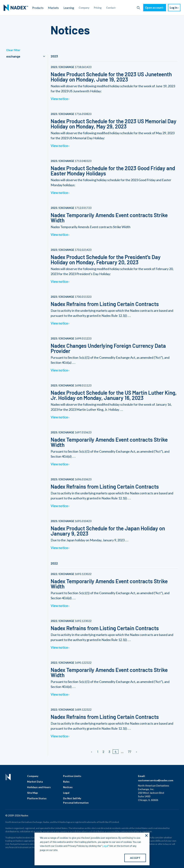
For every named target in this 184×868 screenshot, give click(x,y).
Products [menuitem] (38, 8)
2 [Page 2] (103, 752)
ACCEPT (135, 858)
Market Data (35, 782)
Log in (174, 8)
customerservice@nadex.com (156, 780)
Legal (66, 793)
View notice (59, 99)
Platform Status (37, 798)
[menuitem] (16, 8)
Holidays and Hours (39, 787)
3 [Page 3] (109, 752)
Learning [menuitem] (69, 8)
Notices (68, 787)
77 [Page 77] (130, 752)
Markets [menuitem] (53, 8)
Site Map (32, 793)
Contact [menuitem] (111, 8)
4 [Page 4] (116, 752)
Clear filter (13, 50)
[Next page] (136, 752)
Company (33, 776)
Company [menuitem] (84, 8)
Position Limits (72, 776)
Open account (154, 8)
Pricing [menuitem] (98, 8)
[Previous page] (92, 752)
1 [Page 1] (98, 752)
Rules (66, 782)
